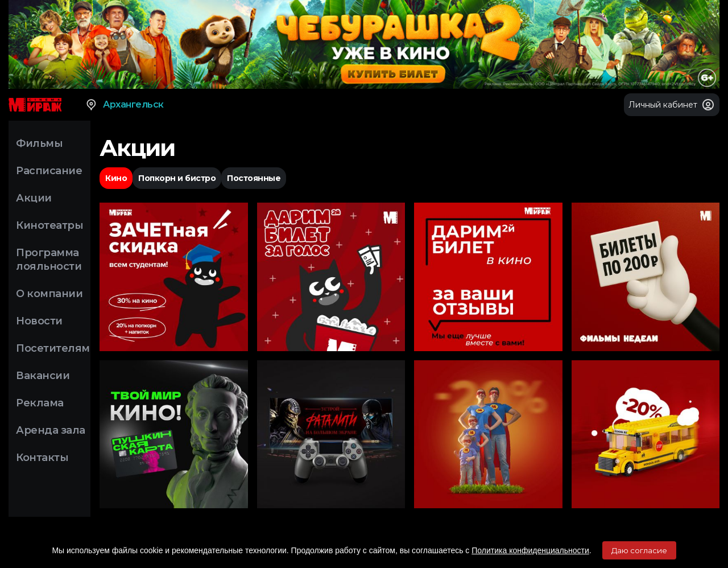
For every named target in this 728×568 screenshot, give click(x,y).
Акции (34, 198)
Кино (116, 178)
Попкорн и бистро (177, 178)
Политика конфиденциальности (530, 550)
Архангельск (124, 105)
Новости (39, 321)
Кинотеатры (49, 225)
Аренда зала (51, 430)
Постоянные (254, 178)
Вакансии (43, 376)
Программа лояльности (49, 260)
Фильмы (39, 143)
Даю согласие (639, 550)
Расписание (49, 171)
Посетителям (53, 348)
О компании (49, 294)
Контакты (42, 458)
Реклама (40, 403)
